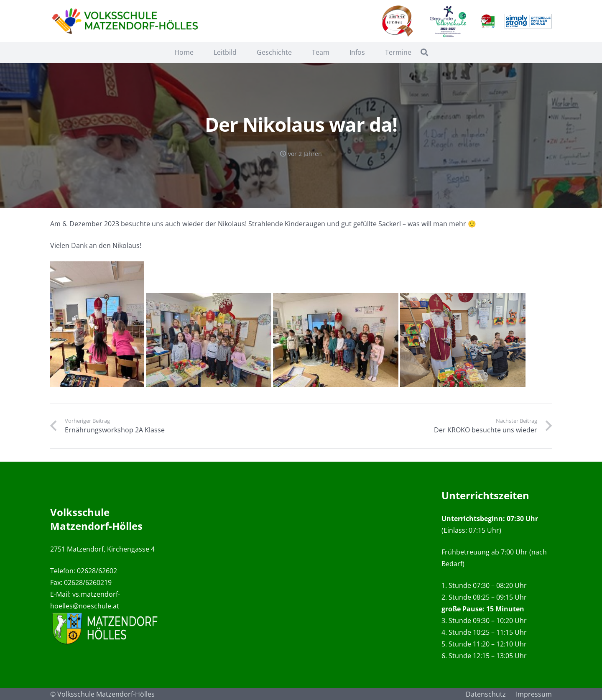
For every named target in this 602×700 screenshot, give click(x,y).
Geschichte (274, 52)
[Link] (127, 21)
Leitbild (225, 52)
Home (184, 52)
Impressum (534, 694)
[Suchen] (424, 52)
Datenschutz (486, 694)
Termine (398, 52)
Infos (357, 52)
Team (321, 52)
